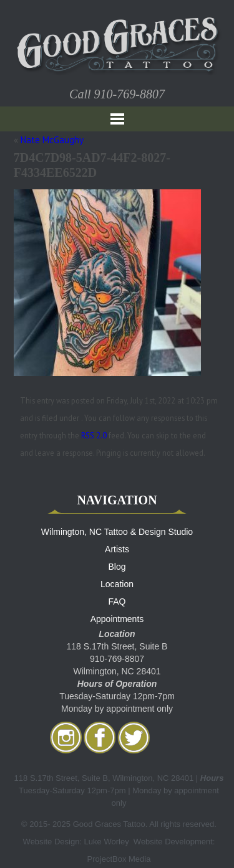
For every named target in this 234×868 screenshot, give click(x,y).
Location (117, 584)
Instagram (66, 737)
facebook (100, 737)
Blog (117, 567)
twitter (134, 737)
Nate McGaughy (52, 140)
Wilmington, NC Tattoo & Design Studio (117, 532)
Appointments (117, 619)
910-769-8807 (129, 94)
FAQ (117, 601)
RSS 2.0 (94, 435)
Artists (117, 549)
